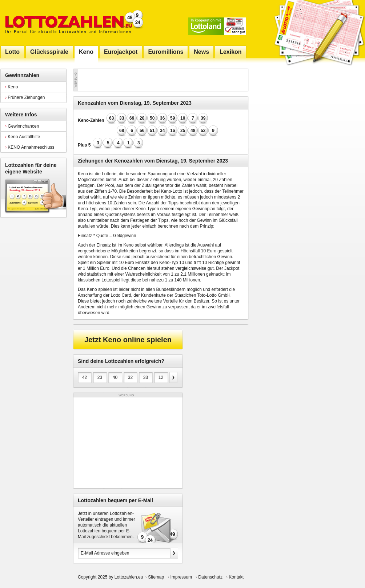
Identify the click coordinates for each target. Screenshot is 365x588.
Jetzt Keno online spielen (128, 340)
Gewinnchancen (22, 126)
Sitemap (156, 577)
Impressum (181, 577)
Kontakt (236, 577)
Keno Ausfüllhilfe (23, 137)
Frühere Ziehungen (25, 97)
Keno (11, 87)
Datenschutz (210, 577)
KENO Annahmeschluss (30, 147)
